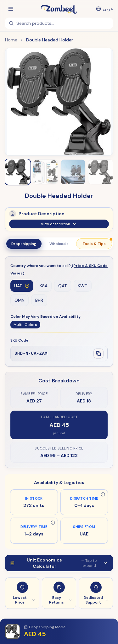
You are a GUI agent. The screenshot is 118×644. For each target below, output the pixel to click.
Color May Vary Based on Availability (45, 317)
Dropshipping (24, 244)
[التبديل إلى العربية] (104, 9)
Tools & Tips (97, 242)
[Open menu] (11, 9)
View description (59, 227)
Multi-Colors (25, 325)
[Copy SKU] (98, 354)
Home (11, 40)
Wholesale (59, 244)
